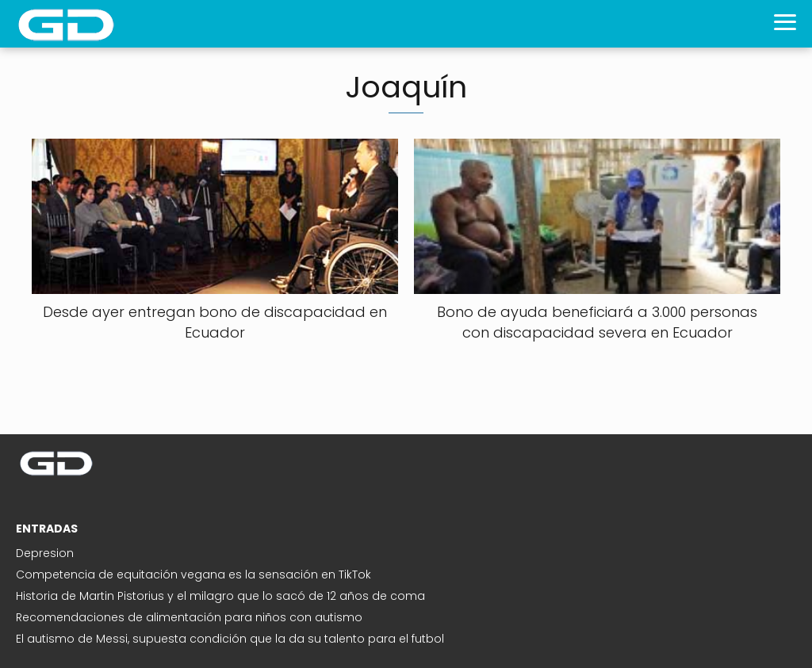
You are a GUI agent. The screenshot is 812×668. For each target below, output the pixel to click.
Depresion (45, 553)
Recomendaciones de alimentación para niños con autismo (189, 617)
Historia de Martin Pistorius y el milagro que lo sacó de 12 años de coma (220, 596)
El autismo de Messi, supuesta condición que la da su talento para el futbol (230, 639)
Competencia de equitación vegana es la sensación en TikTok (193, 574)
